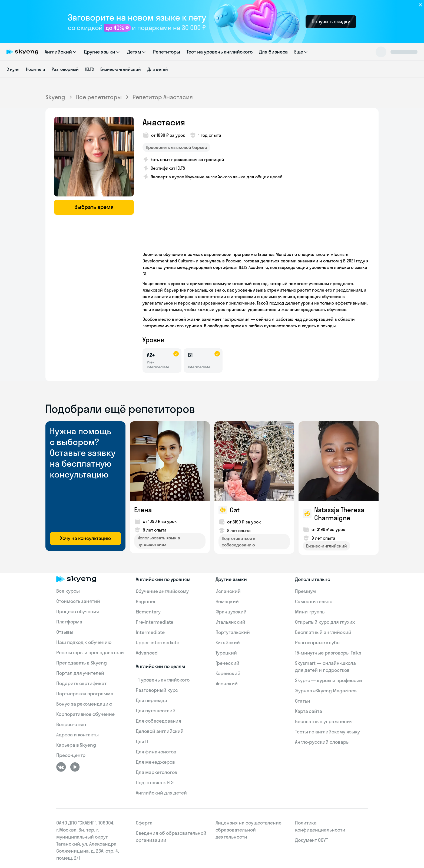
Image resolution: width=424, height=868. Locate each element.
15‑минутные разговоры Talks (328, 653)
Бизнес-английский (121, 69)
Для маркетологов (156, 772)
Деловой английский (160, 731)
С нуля (13, 69)
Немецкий (227, 601)
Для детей (158, 69)
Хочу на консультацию (85, 538)
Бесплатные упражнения (324, 721)
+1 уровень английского (163, 680)
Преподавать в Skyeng (82, 663)
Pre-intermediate (155, 622)
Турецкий (226, 653)
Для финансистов (156, 752)
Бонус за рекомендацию (84, 704)
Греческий (228, 663)
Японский (227, 684)
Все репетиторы (99, 97)
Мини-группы (310, 612)
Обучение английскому (162, 591)
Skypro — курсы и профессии (329, 680)
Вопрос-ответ (71, 724)
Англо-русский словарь (322, 742)
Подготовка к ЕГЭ (155, 782)
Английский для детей (161, 793)
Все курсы (68, 591)
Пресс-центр (71, 755)
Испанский (228, 591)
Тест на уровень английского (220, 52)
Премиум (306, 591)
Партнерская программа (85, 694)
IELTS (90, 69)
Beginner (146, 601)
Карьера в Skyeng (76, 745)
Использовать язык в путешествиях (159, 541)
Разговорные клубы (318, 642)
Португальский (233, 632)
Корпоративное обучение (85, 714)
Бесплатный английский (323, 632)
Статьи (303, 701)
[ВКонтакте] (61, 767)
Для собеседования (158, 721)
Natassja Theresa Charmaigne (339, 514)
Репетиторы (167, 52)
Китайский (228, 642)
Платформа (69, 622)
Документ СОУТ (312, 840)
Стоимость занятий (78, 601)
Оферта (144, 823)
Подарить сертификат (81, 683)
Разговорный (65, 69)
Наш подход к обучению (84, 642)
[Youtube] (75, 767)
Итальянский (230, 622)
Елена (143, 510)
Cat (235, 510)
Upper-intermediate (158, 642)
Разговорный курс (157, 690)
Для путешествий (155, 711)
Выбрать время (94, 207)
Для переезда (151, 700)
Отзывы (65, 632)
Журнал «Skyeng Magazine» (326, 691)
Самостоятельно (314, 601)
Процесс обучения (78, 611)
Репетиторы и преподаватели (90, 652)
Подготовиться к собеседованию (239, 542)
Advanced (147, 653)
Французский (231, 612)
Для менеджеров (155, 762)
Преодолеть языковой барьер (176, 147)
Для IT (142, 741)
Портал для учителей (80, 673)
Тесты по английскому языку (328, 732)
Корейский (228, 673)
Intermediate (150, 632)
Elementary (148, 612)
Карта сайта (309, 711)
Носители (36, 69)
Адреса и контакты (77, 735)
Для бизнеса (273, 52)
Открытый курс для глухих (325, 622)
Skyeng (55, 97)
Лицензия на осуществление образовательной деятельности (249, 830)
